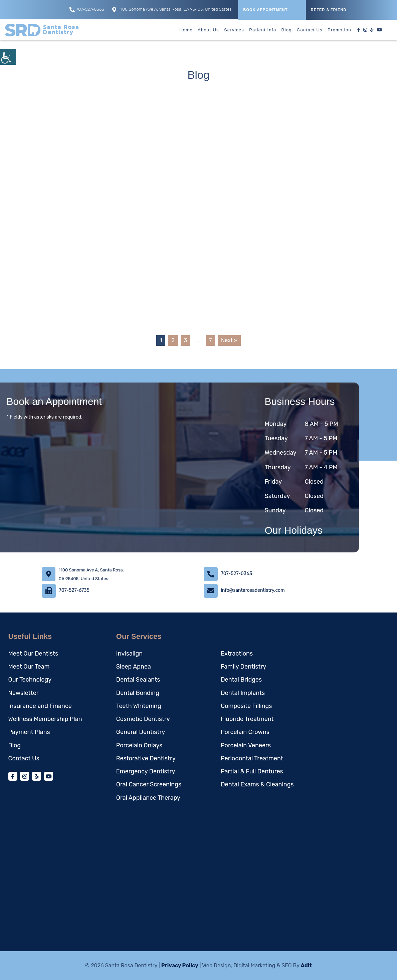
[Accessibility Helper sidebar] (8, 57)
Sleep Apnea (134, 667)
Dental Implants (243, 693)
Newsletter (24, 693)
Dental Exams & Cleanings (257, 784)
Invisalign (129, 654)
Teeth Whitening (139, 706)
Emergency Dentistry (146, 771)
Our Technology (30, 680)
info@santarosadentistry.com (253, 590)
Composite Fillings (246, 706)
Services (234, 30)
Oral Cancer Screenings (149, 784)
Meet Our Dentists (33, 654)
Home (186, 30)
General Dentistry (141, 732)
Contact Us (310, 30)
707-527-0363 (87, 10)
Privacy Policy (180, 965)
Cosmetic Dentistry (143, 719)
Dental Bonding (138, 693)
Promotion (339, 30)
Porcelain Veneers (246, 745)
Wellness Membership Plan (45, 719)
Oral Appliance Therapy (148, 798)
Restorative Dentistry (146, 758)
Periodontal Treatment (252, 758)
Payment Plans (29, 732)
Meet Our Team (29, 667)
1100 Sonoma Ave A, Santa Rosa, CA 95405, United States (172, 10)
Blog (287, 30)
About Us (208, 30)
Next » (229, 340)
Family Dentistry (243, 667)
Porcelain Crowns (245, 732)
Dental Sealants (138, 680)
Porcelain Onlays (139, 745)
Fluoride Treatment (247, 719)
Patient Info (263, 30)
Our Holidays (293, 530)
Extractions (237, 654)
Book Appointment (265, 10)
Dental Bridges (241, 680)
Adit (306, 965)
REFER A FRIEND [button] (329, 10)
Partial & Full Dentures (252, 771)
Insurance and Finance (40, 706)
